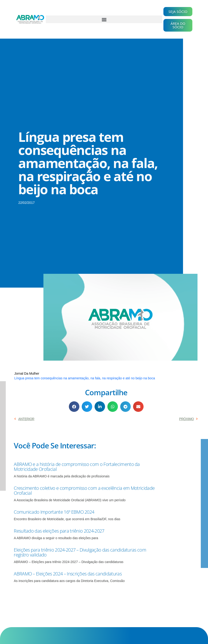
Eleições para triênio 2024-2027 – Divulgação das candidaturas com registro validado (80, 552)
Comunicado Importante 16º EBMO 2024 (54, 512)
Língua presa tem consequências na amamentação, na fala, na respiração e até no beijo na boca (85, 378)
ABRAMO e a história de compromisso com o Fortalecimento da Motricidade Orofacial (77, 467)
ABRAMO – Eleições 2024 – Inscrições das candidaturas (68, 574)
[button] (104, 19)
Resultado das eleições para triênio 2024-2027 (59, 531)
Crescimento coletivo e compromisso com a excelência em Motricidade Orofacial (84, 490)
